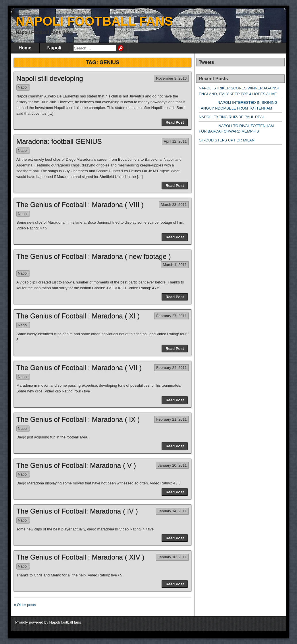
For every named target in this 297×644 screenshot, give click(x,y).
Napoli (54, 48)
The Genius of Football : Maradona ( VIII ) (80, 205)
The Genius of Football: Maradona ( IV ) (77, 511)
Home (25, 48)
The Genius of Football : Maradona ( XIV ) (80, 557)
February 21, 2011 (171, 419)
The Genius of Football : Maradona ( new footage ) (94, 256)
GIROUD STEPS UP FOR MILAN (227, 140)
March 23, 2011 (174, 205)
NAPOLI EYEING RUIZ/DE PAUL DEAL (232, 117)
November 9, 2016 (171, 78)
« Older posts (25, 605)
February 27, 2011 (171, 316)
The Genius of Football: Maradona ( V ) (76, 465)
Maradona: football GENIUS (59, 141)
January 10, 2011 (172, 557)
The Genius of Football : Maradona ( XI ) (78, 316)
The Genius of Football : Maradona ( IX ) (78, 419)
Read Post (175, 122)
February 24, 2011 (171, 368)
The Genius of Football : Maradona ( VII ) (79, 368)
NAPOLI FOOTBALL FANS (94, 21)
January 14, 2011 (172, 511)
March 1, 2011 (175, 265)
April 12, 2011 (175, 141)
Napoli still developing (50, 78)
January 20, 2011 (172, 465)
